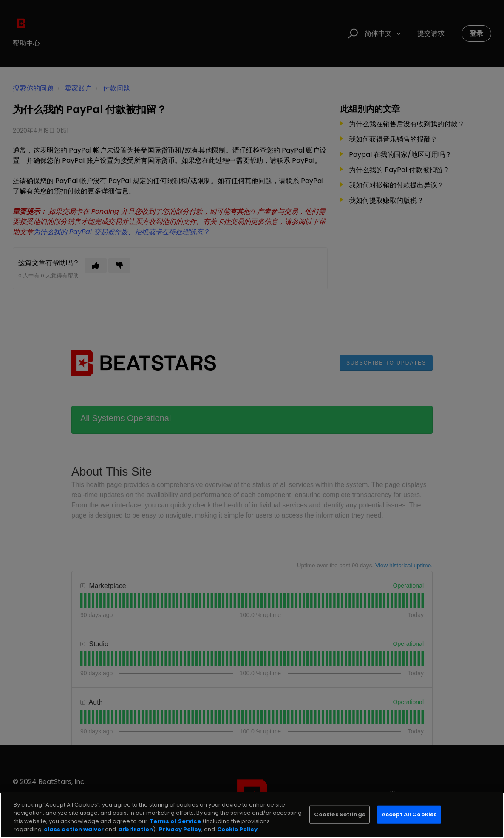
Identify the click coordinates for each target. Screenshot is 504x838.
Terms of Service (175, 821)
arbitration (136, 829)
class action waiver (74, 829)
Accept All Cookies (409, 814)
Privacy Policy (180, 829)
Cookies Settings (340, 814)
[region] (252, 815)
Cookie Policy (237, 829)
